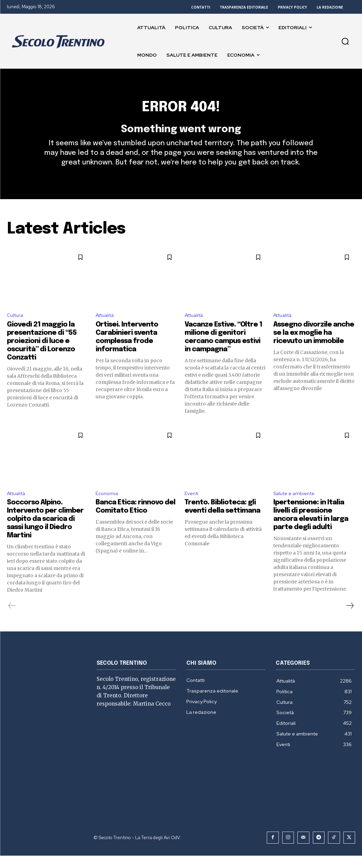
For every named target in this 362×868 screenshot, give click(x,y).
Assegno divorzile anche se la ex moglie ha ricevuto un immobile (314, 345)
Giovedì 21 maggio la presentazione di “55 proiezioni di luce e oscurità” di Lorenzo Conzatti (42, 353)
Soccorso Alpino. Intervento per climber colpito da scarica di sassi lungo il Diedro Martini (45, 532)
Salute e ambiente (297, 506)
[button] (345, 41)
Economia (108, 506)
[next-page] (350, 619)
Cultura (16, 327)
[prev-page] (12, 619)
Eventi (193, 506)
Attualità (107, 327)
